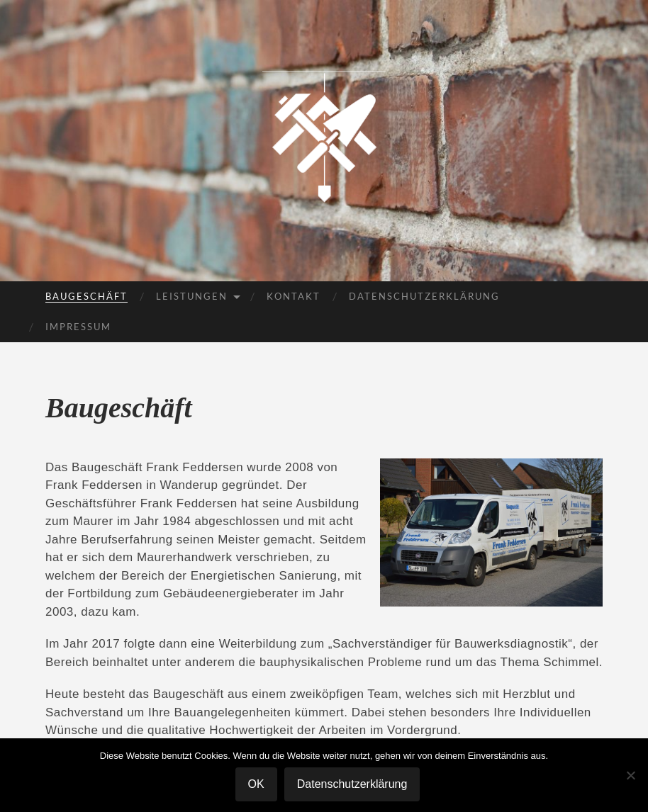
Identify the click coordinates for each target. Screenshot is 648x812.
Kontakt (294, 296)
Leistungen (192, 296)
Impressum (78, 327)
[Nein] (630, 775)
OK (256, 784)
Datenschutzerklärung (424, 296)
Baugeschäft (86, 296)
